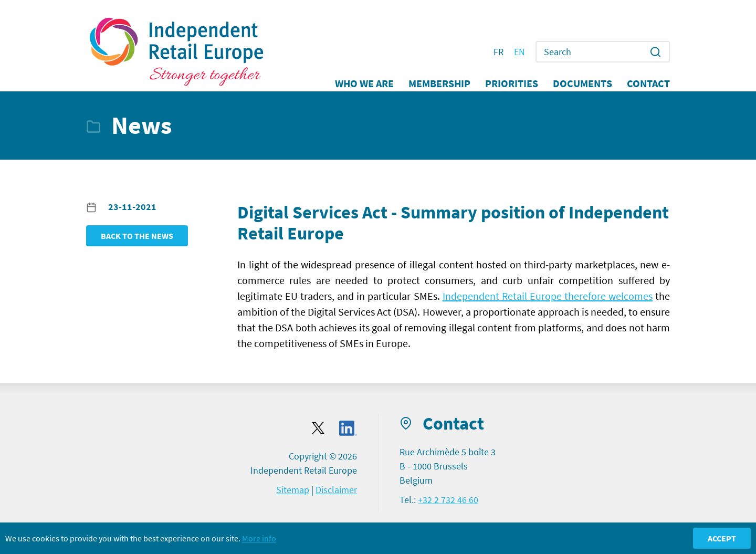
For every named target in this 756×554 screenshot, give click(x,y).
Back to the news (137, 236)
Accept (722, 538)
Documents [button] (582, 83)
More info (259, 538)
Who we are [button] (364, 83)
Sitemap (293, 490)
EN (519, 52)
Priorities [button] (512, 83)
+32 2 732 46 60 (448, 500)
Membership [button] (439, 83)
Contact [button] (648, 83)
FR (498, 52)
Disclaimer (336, 490)
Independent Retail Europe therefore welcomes (548, 296)
